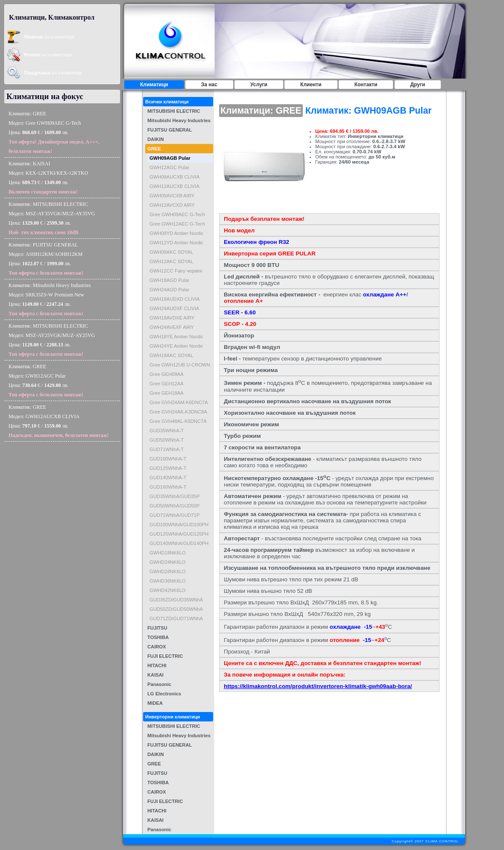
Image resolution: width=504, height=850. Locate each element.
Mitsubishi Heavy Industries (179, 120)
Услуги (259, 85)
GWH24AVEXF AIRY (172, 327)
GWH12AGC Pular (169, 167)
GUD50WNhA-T (167, 440)
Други (418, 85)
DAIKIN (156, 139)
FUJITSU (157, 628)
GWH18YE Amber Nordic (176, 337)
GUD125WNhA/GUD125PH (179, 534)
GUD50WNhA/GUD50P (175, 506)
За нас (209, 85)
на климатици (49, 37)
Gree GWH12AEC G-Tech (177, 224)
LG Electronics (164, 694)
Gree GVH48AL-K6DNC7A (178, 421)
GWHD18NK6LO (168, 553)
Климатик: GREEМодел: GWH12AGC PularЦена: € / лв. (46, 381)
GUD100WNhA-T (168, 459)
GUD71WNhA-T (167, 449)
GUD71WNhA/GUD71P (175, 515)
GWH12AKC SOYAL (171, 261)
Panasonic (159, 684)
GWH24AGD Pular (169, 290)
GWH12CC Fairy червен (176, 271)
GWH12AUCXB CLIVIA (174, 186)
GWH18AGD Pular (169, 280)
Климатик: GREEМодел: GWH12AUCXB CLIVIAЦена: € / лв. (59, 421)
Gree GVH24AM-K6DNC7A (179, 402)
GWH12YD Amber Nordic (176, 243)
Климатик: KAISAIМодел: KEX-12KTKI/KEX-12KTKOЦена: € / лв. (48, 178)
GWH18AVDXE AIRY (172, 318)
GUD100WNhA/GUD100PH (179, 525)
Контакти (366, 85)
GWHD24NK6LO (168, 562)
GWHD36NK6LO (168, 581)
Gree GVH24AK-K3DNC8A (178, 412)
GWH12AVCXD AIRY (172, 205)
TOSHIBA (158, 637)
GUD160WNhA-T (168, 487)
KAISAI (155, 675)
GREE (154, 149)
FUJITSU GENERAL (170, 130)
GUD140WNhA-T (168, 478)
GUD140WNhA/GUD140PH (179, 543)
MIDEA (155, 703)
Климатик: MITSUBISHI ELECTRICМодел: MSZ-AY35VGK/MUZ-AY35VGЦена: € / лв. (52, 218)
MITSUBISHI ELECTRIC (174, 111)
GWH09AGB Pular (170, 158)
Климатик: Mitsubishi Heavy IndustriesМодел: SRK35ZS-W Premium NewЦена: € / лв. (50, 299)
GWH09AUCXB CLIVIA (174, 177)
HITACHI (157, 665)
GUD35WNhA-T (167, 431)
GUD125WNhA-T (168, 468)
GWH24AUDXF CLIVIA (174, 308)
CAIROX (157, 647)
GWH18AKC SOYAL (171, 355)
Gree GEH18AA (167, 393)
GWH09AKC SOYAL (171, 252)
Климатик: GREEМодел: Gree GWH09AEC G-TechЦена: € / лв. (54, 132)
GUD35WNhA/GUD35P (175, 496)
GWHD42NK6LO (168, 590)
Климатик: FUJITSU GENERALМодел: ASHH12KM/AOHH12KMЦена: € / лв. (46, 259)
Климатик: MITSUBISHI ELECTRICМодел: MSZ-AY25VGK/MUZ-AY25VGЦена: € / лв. (52, 340)
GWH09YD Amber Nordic (176, 233)
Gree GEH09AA (167, 374)
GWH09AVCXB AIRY (172, 196)
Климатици (154, 85)
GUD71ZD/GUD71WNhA (176, 618)
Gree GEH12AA (167, 384)
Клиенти (311, 85)
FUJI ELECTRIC (165, 656)
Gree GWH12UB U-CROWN (180, 365)
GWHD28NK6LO (168, 572)
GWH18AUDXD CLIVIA (175, 299)
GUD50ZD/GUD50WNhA (176, 609)
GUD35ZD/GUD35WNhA (176, 600)
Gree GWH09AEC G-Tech (177, 214)
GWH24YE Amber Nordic (176, 346)
